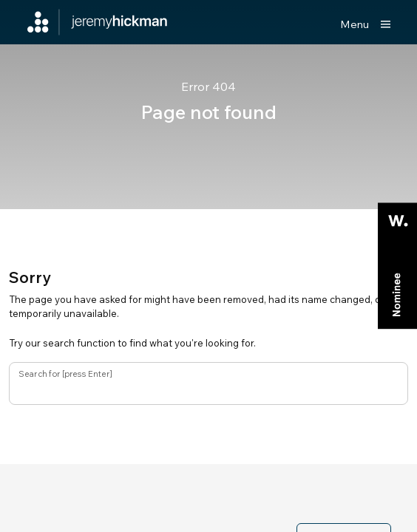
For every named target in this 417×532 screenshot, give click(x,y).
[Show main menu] (366, 24)
